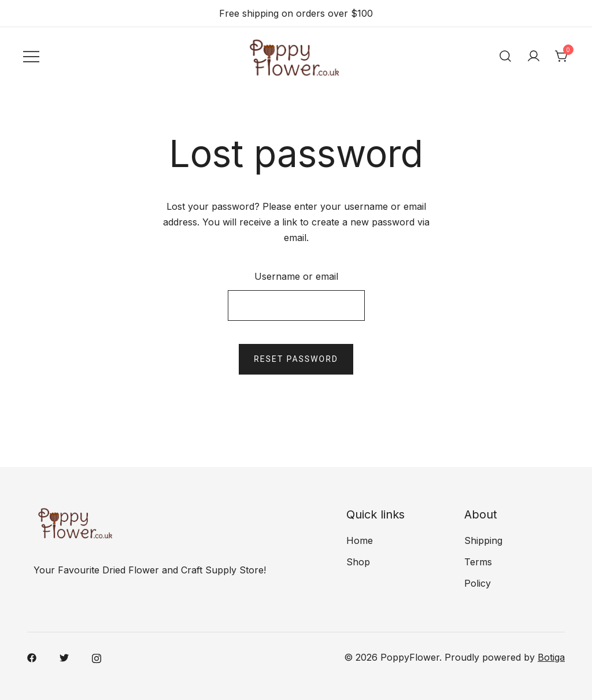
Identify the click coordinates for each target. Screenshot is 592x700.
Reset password (296, 359)
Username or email (296, 276)
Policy (478, 583)
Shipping (483, 540)
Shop (358, 562)
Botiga (551, 657)
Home (360, 540)
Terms (478, 562)
